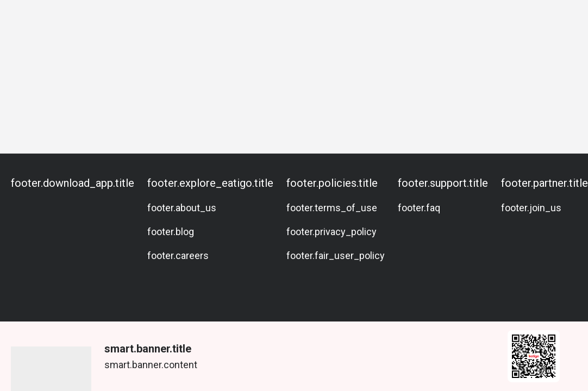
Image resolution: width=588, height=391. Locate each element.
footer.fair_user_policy (336, 256)
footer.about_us (182, 208)
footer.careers (178, 256)
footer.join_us (531, 208)
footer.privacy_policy (331, 232)
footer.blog (171, 232)
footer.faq (419, 208)
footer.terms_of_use (332, 208)
